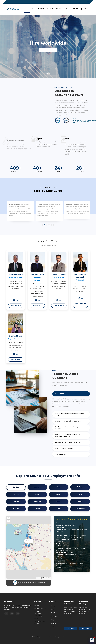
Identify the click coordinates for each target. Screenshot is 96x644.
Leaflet (39, 578)
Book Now (86, 628)
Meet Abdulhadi (80, 304)
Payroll (36, 606)
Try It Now (71, 628)
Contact (75, 9)
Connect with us (48, 50)
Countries (60, 9)
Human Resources (40, 608)
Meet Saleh (37, 306)
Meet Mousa (16, 306)
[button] (29, 545)
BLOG (68, 9)
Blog (52, 620)
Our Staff (50, 9)
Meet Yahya (59, 306)
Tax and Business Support (40, 622)
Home (27, 9)
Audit (36, 619)
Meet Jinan (16, 360)
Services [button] (41, 9)
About (34, 9)
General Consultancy (38, 612)
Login (53, 627)
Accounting (38, 616)
